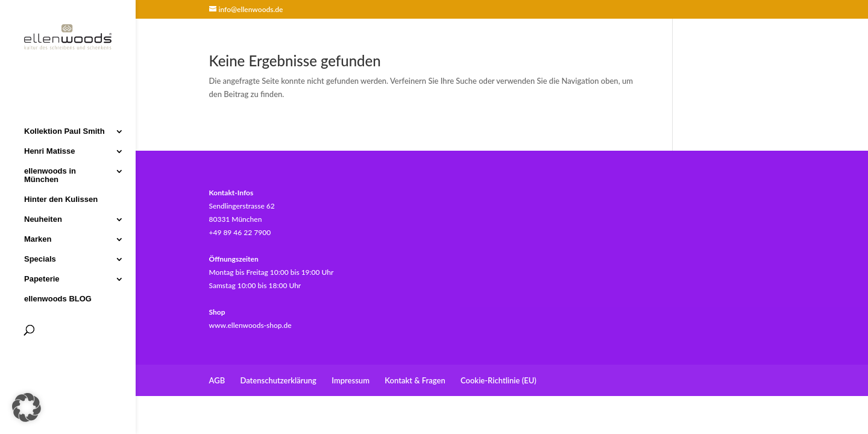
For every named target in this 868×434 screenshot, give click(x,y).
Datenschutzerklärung (278, 380)
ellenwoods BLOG (58, 298)
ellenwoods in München (50, 174)
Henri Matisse (50, 150)
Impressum (351, 380)
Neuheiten (43, 218)
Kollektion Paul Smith (64, 130)
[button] (27, 407)
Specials (40, 258)
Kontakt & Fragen (415, 380)
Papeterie (42, 278)
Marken (38, 238)
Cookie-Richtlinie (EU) (498, 380)
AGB (217, 380)
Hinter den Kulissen (61, 198)
